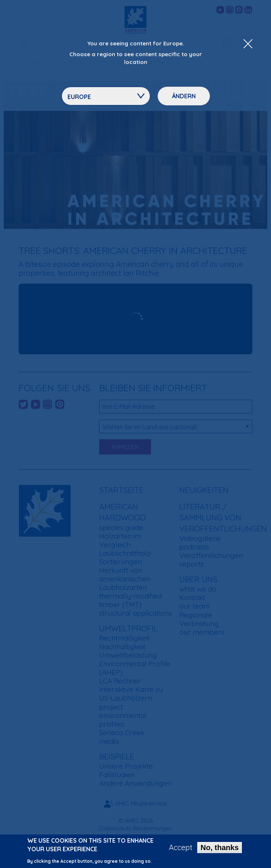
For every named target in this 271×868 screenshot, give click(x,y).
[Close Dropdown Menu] (248, 44)
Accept (181, 848)
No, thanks (220, 848)
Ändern (184, 96)
